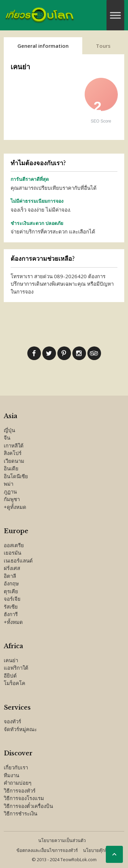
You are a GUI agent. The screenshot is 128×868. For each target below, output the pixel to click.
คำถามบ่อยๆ (18, 783)
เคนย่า (11, 660)
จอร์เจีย (12, 599)
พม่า (9, 484)
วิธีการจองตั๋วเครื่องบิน (28, 806)
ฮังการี (11, 614)
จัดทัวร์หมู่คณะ (20, 729)
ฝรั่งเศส (12, 568)
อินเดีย (11, 468)
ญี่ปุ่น (9, 430)
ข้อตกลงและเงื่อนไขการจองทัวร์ (47, 850)
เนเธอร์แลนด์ (18, 560)
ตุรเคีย (11, 591)
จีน (7, 438)
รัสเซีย (11, 607)
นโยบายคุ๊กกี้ (95, 850)
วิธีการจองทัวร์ (20, 791)
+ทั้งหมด (13, 622)
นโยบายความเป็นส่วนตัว (62, 840)
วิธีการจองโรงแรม (24, 798)
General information (43, 46)
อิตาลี (10, 576)
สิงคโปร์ (13, 453)
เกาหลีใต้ (14, 445)
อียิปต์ (10, 675)
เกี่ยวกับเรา (16, 767)
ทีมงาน (11, 775)
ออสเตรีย (14, 545)
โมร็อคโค (15, 683)
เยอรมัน (12, 553)
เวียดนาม (14, 461)
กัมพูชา (12, 499)
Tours (103, 46)
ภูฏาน (10, 492)
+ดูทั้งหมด (15, 507)
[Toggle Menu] (115, 15)
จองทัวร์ (12, 721)
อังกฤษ (11, 583)
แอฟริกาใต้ (16, 668)
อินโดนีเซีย (16, 476)
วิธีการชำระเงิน (20, 813)
